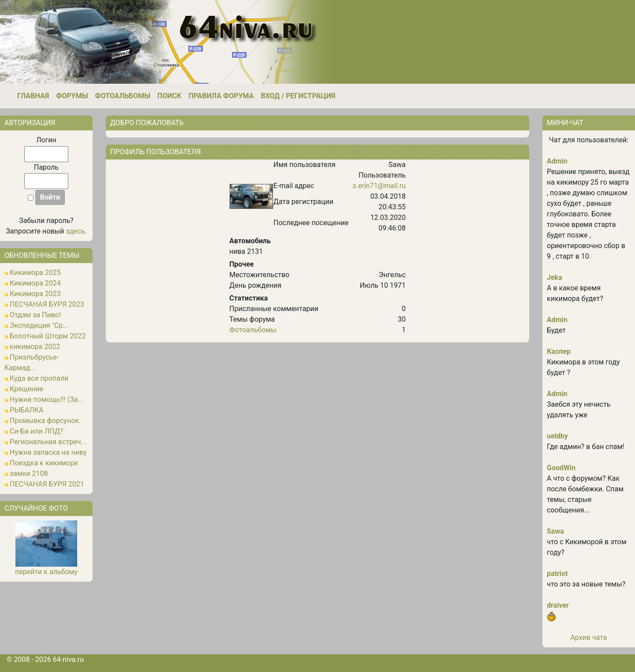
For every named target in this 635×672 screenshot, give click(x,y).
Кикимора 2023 (35, 294)
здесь (75, 231)
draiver (558, 605)
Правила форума (221, 96)
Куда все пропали (39, 378)
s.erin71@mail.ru (379, 186)
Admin (557, 161)
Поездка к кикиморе (44, 463)
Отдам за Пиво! (35, 315)
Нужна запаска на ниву (48, 452)
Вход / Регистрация (298, 96)
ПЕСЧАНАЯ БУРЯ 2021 (47, 484)
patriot (557, 574)
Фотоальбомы (123, 96)
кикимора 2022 (35, 347)
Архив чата (588, 637)
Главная (33, 96)
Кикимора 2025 (35, 273)
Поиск (169, 96)
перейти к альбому (46, 572)
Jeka (555, 277)
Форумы (72, 96)
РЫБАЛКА (27, 410)
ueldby (557, 436)
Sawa (555, 531)
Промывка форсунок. (45, 421)
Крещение (26, 389)
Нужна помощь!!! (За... (47, 399)
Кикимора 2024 (35, 283)
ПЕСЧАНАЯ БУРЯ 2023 (47, 304)
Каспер (559, 351)
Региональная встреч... (48, 442)
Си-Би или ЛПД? (36, 431)
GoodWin (561, 468)
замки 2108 (29, 473)
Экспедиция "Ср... (39, 325)
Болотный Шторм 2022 (48, 336)
